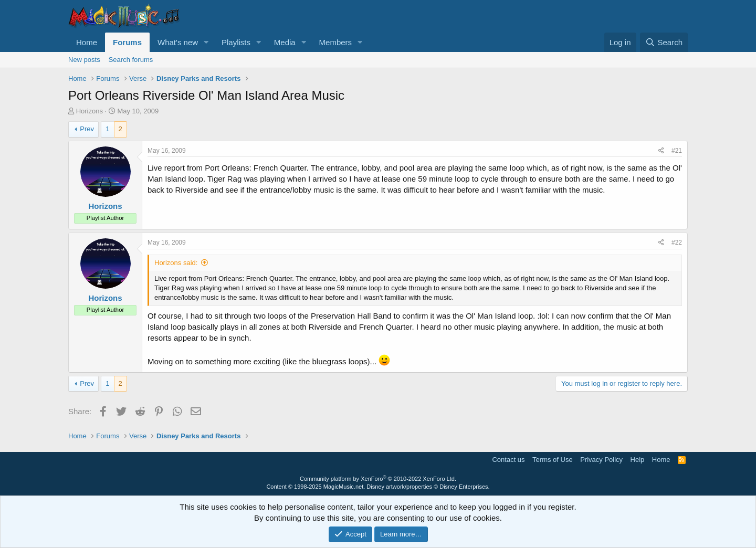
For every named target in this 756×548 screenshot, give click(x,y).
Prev (87, 129)
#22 (677, 243)
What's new (178, 42)
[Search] (664, 42)
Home (87, 42)
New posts (84, 60)
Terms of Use (553, 460)
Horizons (90, 111)
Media (285, 42)
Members (336, 42)
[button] (206, 42)
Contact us (508, 460)
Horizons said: (176, 263)
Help (638, 460)
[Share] (661, 151)
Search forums (131, 60)
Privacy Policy (601, 460)
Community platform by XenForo (378, 479)
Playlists (236, 42)
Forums (127, 42)
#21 (677, 151)
